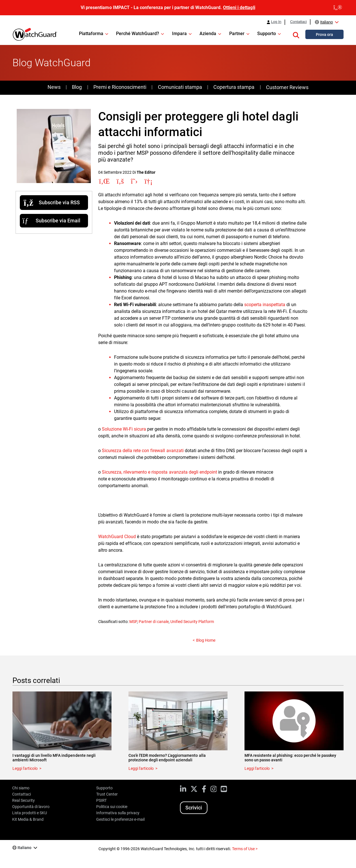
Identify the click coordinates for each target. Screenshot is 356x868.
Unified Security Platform (192, 622)
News (54, 87)
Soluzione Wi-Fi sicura (124, 429)
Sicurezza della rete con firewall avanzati (143, 451)
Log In (276, 22)
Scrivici (194, 808)
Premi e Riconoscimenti (120, 87)
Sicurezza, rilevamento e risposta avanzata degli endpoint (159, 472)
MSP (133, 622)
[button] (296, 34)
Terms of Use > (245, 849)
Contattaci (298, 22)
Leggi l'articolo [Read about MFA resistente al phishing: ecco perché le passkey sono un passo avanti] (257, 768)
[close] (338, 8)
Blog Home (206, 640)
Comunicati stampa (180, 87)
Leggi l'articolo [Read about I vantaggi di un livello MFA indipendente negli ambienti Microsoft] (25, 768)
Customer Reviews (287, 87)
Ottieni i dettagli (239, 7)
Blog (77, 87)
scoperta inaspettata (265, 305)
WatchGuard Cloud (117, 537)
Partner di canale (154, 622)
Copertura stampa (234, 87)
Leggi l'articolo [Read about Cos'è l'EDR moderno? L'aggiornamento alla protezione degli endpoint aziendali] (141, 768)
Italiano (326, 22)
